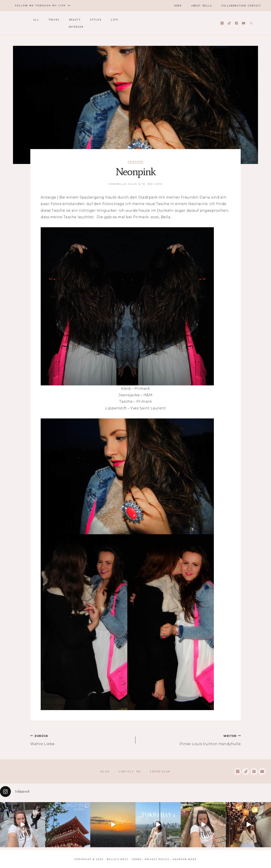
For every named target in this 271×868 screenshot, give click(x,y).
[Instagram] (222, 23)
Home (178, 6)
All (36, 20)
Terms (137, 859)
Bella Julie (127, 184)
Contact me (130, 771)
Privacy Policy (157, 859)
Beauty (75, 20)
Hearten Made (185, 859)
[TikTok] (229, 23)
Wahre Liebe (81, 739)
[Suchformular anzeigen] (251, 23)
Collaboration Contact (241, 6)
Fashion (135, 162)
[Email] (244, 23)
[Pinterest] (236, 23)
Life (115, 20)
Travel (54, 20)
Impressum (160, 771)
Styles (96, 20)
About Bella (202, 6)
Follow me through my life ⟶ (43, 6)
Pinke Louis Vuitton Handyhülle (190, 739)
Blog (105, 771)
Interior (76, 27)
